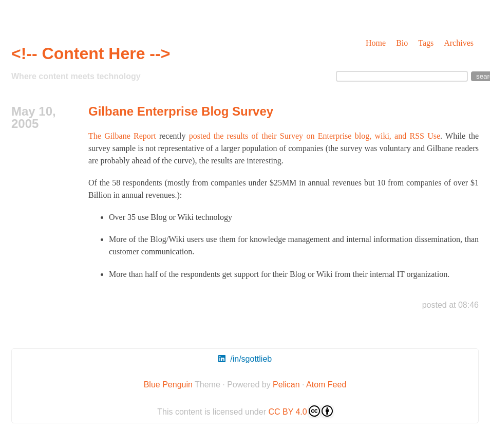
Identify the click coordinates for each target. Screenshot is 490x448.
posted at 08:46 (450, 305)
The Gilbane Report (122, 136)
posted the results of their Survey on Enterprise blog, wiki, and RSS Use (315, 136)
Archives (459, 43)
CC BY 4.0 (300, 411)
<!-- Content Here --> (91, 53)
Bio (402, 43)
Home (376, 43)
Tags (426, 43)
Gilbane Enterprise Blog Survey (181, 111)
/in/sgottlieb (245, 359)
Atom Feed (326, 385)
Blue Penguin (168, 385)
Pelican (286, 385)
